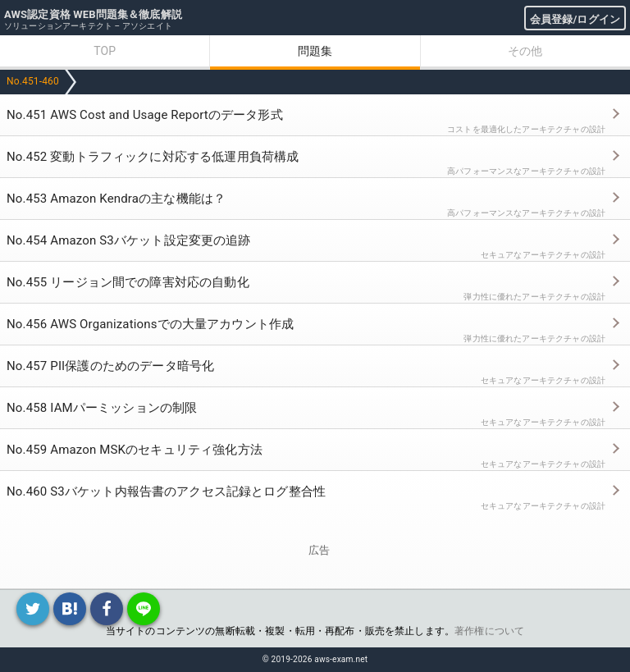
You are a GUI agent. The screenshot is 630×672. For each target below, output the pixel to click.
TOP (105, 51)
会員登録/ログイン (575, 19)
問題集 (315, 51)
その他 (525, 51)
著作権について (489, 631)
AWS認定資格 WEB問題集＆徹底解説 (93, 14)
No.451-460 (33, 81)
